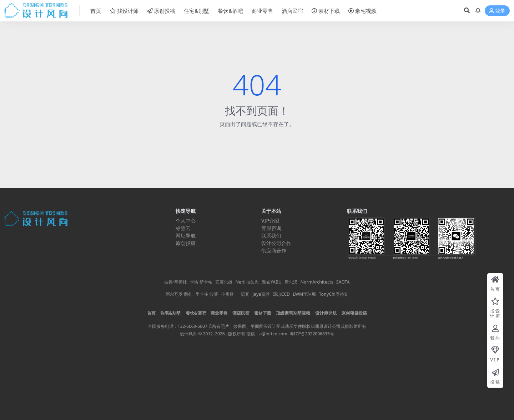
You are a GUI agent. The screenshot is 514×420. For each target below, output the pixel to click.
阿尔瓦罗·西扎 (179, 294)
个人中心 (186, 221)
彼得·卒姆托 (177, 282)
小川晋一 (230, 294)
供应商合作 (274, 251)
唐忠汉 (291, 282)
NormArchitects (317, 282)
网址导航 (186, 236)
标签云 (183, 228)
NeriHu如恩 (247, 282)
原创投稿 (186, 243)
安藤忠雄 (224, 282)
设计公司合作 (276, 243)
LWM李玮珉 (304, 294)
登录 (497, 11)
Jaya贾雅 (261, 294)
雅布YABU (272, 282)
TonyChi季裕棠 (333, 294)
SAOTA (343, 282)
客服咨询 (271, 228)
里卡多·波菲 (207, 294)
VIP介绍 (270, 221)
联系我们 (271, 236)
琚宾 (245, 294)
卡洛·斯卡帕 (201, 282)
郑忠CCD (281, 294)
